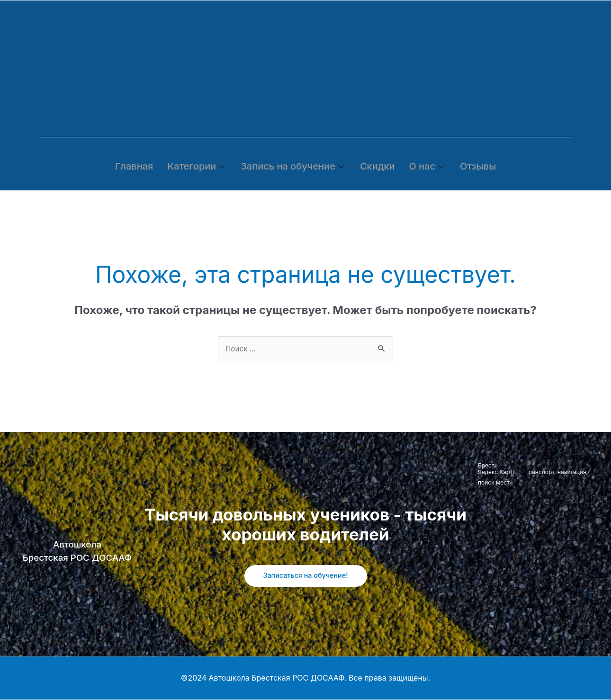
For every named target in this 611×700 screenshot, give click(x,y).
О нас (427, 166)
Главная (134, 166)
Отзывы (478, 166)
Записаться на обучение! (305, 576)
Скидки (377, 166)
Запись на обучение (293, 166)
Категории (197, 166)
